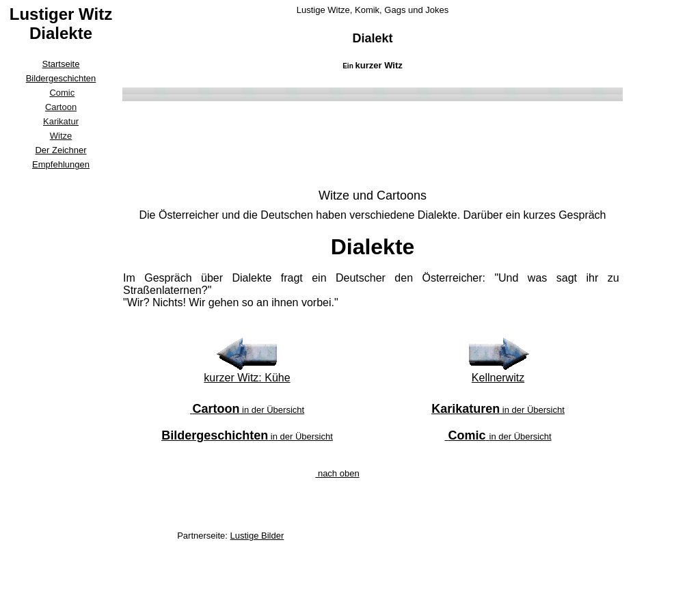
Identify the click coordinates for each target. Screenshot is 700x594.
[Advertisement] (61, 379)
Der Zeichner (60, 150)
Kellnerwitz (498, 378)
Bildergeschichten (61, 78)
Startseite (61, 64)
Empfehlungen (61, 164)
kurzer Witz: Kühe (247, 378)
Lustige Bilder (257, 536)
